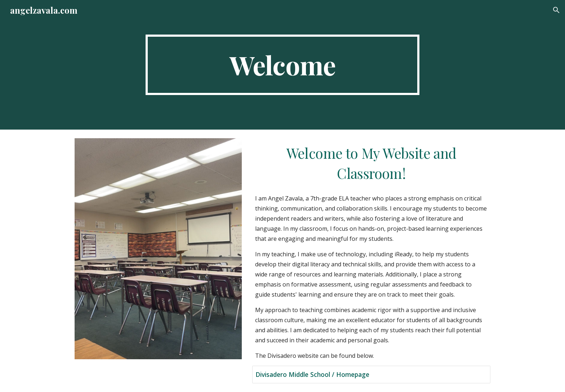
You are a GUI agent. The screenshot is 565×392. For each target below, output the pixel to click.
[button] (556, 10)
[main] (282, 65)
